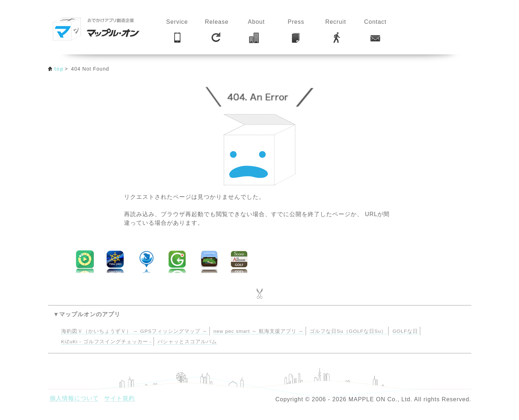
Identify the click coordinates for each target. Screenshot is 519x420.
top (59, 69)
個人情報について (74, 398)
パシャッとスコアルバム (187, 342)
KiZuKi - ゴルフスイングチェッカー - (107, 342)
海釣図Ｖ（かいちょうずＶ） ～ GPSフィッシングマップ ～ (134, 331)
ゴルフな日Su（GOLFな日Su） (348, 331)
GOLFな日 (405, 331)
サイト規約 (119, 398)
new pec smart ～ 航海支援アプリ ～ (259, 331)
